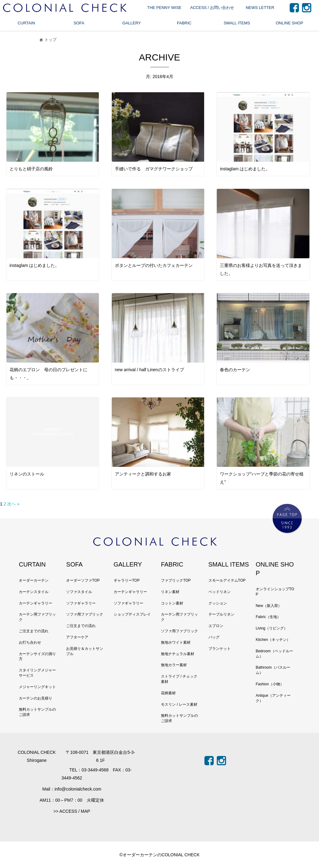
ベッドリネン (220, 592)
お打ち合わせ (30, 642)
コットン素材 (172, 603)
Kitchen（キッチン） (273, 640)
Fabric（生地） (268, 617)
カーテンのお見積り (36, 698)
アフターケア (77, 637)
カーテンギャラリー (36, 603)
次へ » (13, 504)
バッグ (214, 637)
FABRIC (184, 23)
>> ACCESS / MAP (72, 811)
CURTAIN (26, 23)
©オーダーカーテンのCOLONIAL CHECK (160, 855)
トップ (48, 41)
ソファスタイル (79, 592)
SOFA (79, 23)
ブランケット (220, 649)
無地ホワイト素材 (176, 642)
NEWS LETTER (260, 8)
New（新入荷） (269, 606)
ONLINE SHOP (290, 23)
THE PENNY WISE (164, 8)
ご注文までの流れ (34, 631)
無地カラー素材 (174, 665)
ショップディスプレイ (132, 614)
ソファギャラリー (81, 603)
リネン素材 (170, 592)
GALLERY (132, 23)
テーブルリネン (221, 614)
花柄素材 (168, 693)
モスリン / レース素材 (179, 704)
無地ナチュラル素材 (178, 654)
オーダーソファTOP (83, 580)
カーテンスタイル (34, 592)
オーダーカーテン (34, 580)
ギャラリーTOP (127, 580)
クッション (218, 603)
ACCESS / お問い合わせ (212, 8)
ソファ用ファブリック (85, 614)
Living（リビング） (272, 628)
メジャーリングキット (37, 687)
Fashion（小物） (270, 684)
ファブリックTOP (176, 580)
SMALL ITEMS (237, 23)
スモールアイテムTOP (227, 580)
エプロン (216, 626)
